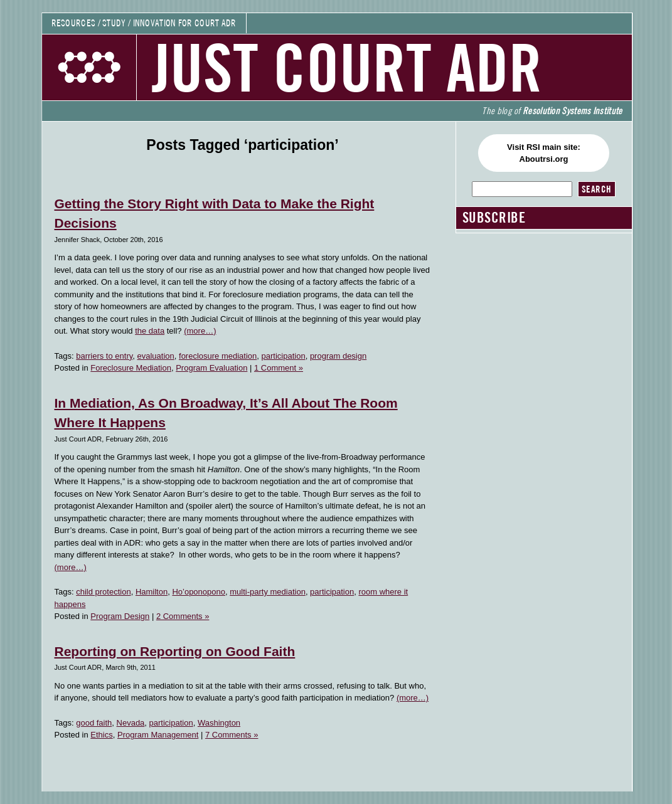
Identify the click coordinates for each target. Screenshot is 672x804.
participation (284, 356)
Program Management (158, 735)
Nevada (131, 723)
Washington (219, 723)
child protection (103, 592)
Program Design (120, 616)
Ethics (101, 735)
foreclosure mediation (218, 356)
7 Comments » (232, 735)
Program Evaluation (211, 368)
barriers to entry (104, 356)
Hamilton (152, 592)
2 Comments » (183, 616)
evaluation (156, 356)
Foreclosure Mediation (131, 368)
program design (338, 356)
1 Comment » (279, 368)
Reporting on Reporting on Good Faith (175, 651)
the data (150, 331)
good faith (94, 723)
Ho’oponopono (199, 592)
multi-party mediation (268, 592)
